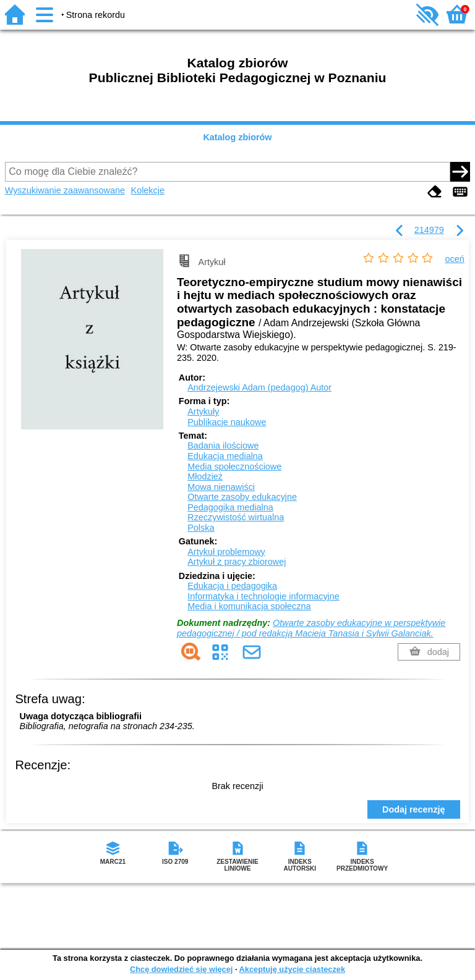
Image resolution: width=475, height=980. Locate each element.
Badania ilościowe (223, 446)
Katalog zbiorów (237, 137)
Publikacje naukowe (227, 422)
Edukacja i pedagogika (232, 586)
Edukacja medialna (225, 456)
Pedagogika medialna (230, 507)
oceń (455, 259)
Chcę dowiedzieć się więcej (181, 969)
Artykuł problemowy (226, 552)
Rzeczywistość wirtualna (236, 517)
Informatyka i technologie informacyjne (263, 596)
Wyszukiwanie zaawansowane (65, 190)
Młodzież (205, 476)
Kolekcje (148, 190)
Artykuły (203, 412)
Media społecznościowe (234, 467)
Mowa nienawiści (221, 487)
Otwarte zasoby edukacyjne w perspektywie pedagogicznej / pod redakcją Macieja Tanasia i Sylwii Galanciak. (311, 628)
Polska (201, 528)
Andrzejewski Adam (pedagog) (259, 387)
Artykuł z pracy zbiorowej (237, 562)
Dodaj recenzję (414, 809)
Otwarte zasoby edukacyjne (242, 497)
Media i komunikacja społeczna (249, 606)
